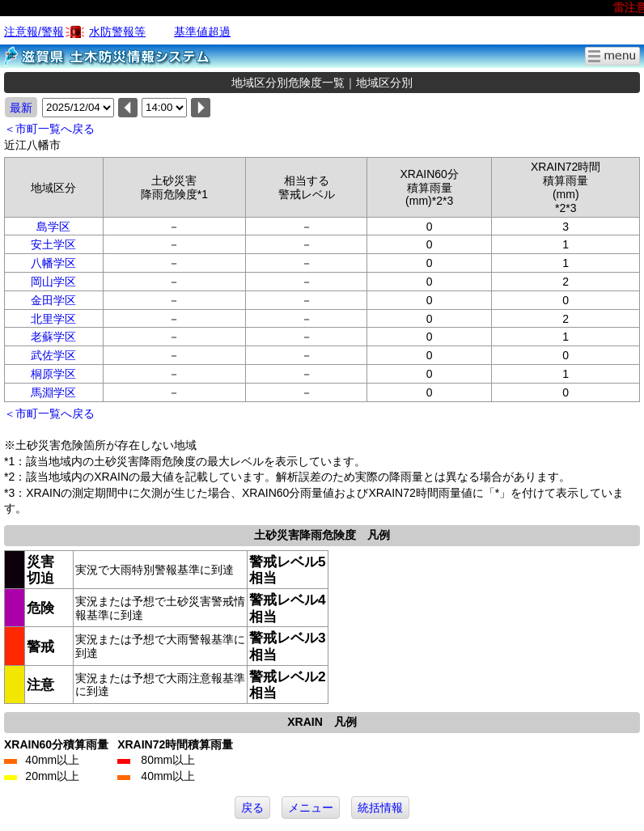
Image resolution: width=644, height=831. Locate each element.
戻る (252, 808)
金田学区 (53, 300)
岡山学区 (53, 282)
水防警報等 (117, 32)
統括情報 (380, 808)
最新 (21, 108)
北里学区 (53, 319)
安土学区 (53, 244)
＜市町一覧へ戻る (49, 129)
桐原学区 (53, 374)
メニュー (311, 808)
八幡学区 (53, 263)
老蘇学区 (53, 337)
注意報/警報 (34, 32)
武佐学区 (53, 355)
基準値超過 (202, 32)
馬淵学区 (53, 392)
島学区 (53, 227)
